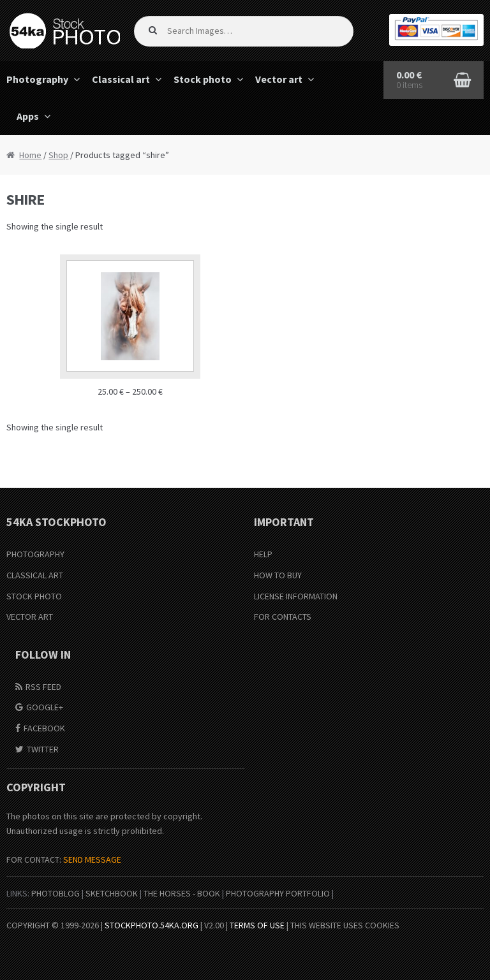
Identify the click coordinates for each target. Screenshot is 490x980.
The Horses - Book (182, 893)
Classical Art (35, 575)
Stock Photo (34, 596)
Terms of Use (257, 925)
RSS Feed (43, 687)
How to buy (278, 575)
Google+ (45, 707)
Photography (35, 554)
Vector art (279, 79)
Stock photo (203, 79)
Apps (28, 116)
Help (263, 554)
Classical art (121, 79)
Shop (58, 155)
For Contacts (283, 617)
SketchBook (112, 893)
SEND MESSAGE (92, 859)
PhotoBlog (56, 893)
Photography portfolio (278, 893)
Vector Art (30, 617)
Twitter (43, 749)
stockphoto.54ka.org (152, 925)
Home (30, 155)
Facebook (44, 728)
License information (296, 596)
